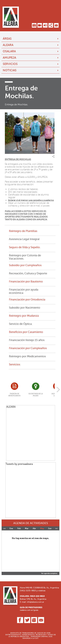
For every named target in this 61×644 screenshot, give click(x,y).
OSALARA (9, 51)
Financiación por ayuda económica (24, 291)
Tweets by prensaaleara (19, 464)
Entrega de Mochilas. (17, 105)
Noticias (10, 70)
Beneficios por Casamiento (26, 332)
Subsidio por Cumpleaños (25, 265)
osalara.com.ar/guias (29, 610)
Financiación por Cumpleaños (28, 348)
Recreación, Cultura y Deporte (28, 273)
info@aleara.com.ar (35, 602)
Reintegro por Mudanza (24, 316)
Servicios (10, 64)
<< (5, 528)
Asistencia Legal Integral (24, 239)
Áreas (7, 39)
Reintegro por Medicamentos (27, 356)
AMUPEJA (9, 58)
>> (56, 528)
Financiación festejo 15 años (27, 340)
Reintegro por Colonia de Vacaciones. (25, 257)
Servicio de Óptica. (21, 324)
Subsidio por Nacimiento (25, 308)
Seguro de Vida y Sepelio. (25, 247)
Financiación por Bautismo (26, 281)
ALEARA (8, 45)
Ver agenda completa (49, 573)
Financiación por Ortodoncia (27, 299)
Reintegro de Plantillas (23, 231)
